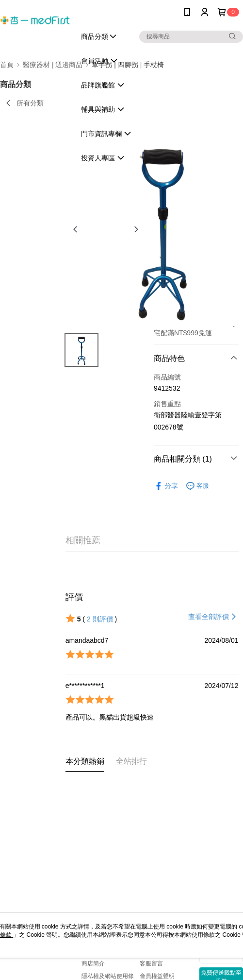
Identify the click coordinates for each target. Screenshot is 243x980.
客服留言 (151, 963)
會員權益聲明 (157, 976)
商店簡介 (93, 963)
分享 (166, 486)
